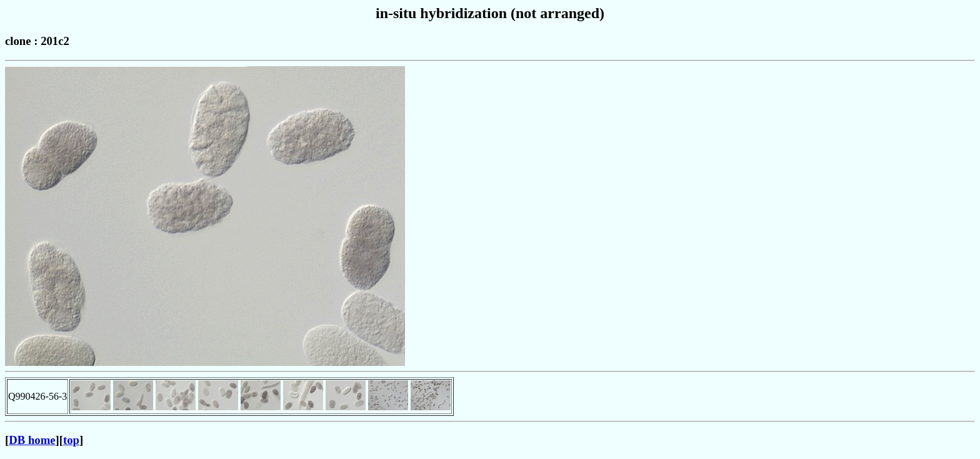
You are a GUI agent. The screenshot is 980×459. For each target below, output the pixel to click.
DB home (32, 440)
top (71, 440)
